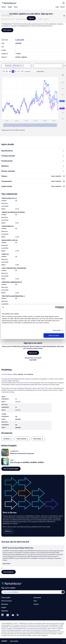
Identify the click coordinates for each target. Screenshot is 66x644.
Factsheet (8, 439)
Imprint (4, 608)
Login (57, 7)
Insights (10, 7)
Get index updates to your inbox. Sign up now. (31, 14)
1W (4, 71)
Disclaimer (5, 604)
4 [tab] (6, 568)
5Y (19, 71)
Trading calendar (8, 156)
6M (10, 71)
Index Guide (38, 439)
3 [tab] (4, 568)
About (16, 7)
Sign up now (33, 353)
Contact (62, 7)
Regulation (5, 611)
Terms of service (7, 601)
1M (7, 71)
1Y (13, 71)
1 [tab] (2, 568)
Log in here (33, 360)
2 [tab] (3, 568)
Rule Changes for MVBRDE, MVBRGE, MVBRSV (27, 462)
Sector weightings (18, 374)
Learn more (7, 564)
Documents (37, 598)
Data (35, 601)
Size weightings (29, 374)
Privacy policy (6, 598)
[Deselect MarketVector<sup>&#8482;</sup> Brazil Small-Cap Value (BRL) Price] (13, 66)
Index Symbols (22, 439)
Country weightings (7, 374)
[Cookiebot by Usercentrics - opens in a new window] (57, 308)
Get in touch (7, 30)
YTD (22, 71)
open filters (64, 3)
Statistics (5, 166)
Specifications (7, 151)
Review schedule (8, 171)
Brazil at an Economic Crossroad (22, 453)
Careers (36, 604)
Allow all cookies (54, 335)
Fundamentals (7, 161)
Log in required (57, 176)
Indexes (4, 7)
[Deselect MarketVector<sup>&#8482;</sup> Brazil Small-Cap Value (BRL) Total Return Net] (23, 66)
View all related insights (11, 469)
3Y (16, 71)
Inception (28, 71)
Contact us (8, 531)
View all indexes (9, 572)
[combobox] (16, 66)
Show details (57, 330)
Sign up (31, 18)
